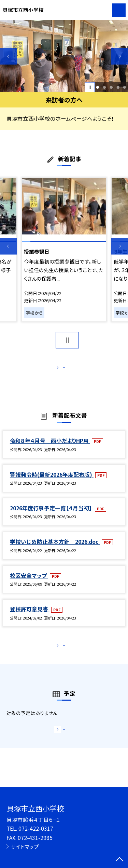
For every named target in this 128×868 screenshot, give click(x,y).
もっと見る (61, 369)
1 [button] (98, 87)
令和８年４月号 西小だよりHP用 (50, 448)
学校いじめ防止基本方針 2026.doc (55, 549)
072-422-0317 (36, 828)
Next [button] (120, 56)
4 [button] (118, 87)
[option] (64, 56)
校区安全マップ (29, 583)
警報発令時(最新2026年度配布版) (52, 482)
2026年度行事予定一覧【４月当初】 (52, 515)
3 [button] (111, 87)
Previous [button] (8, 56)
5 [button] (125, 87)
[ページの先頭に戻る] (119, 860)
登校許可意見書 (30, 616)
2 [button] (104, 87)
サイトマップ (25, 846)
